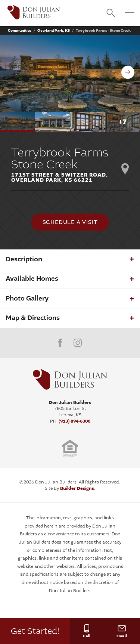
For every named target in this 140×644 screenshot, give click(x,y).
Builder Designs (77, 488)
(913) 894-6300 (74, 421)
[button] (111, 13)
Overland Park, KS (54, 31)
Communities (20, 31)
